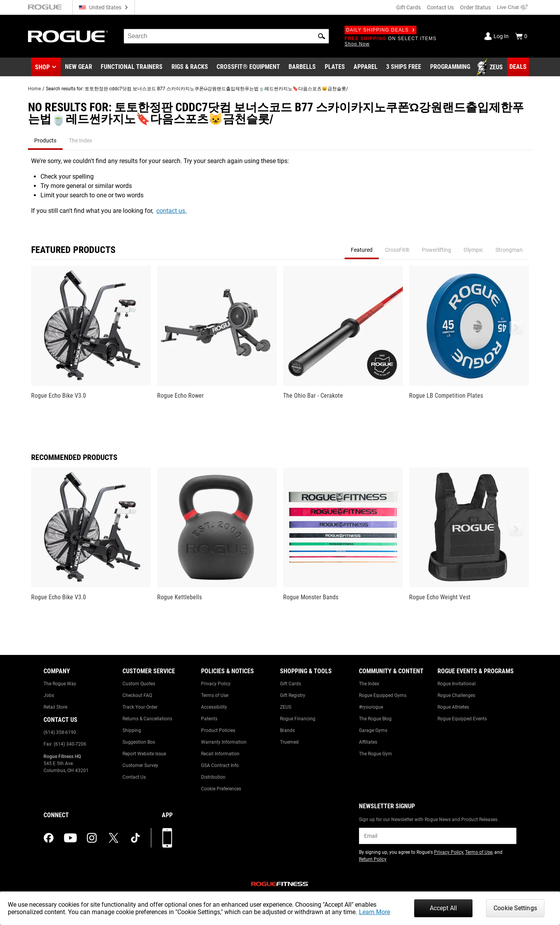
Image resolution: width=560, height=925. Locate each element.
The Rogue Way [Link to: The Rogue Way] (60, 684)
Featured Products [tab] (73, 250)
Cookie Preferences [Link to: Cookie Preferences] (221, 789)
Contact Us (440, 7)
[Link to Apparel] (366, 67)
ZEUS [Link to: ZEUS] (286, 707)
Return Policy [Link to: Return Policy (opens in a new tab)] (373, 859)
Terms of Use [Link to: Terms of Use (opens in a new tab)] (479, 852)
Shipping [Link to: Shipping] (132, 730)
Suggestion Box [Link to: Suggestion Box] (139, 742)
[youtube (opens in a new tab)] (70, 838)
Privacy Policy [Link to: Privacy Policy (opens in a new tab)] (449, 852)
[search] (226, 36)
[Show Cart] (521, 36)
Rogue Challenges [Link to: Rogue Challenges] (456, 695)
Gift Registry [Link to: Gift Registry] (293, 695)
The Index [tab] (80, 140)
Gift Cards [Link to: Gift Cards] (290, 684)
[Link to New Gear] (79, 67)
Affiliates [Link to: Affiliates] (368, 742)
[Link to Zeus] (491, 67)
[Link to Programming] (450, 67)
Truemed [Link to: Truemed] (289, 742)
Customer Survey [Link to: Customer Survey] (140, 765)
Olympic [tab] (473, 250)
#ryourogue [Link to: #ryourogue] (371, 707)
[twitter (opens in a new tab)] (114, 838)
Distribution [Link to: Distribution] (213, 777)
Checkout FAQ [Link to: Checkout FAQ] (137, 695)
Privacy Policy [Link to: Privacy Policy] (216, 684)
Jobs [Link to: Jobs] (49, 695)
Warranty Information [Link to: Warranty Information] (224, 742)
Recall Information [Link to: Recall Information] (220, 754)
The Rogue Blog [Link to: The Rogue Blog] (375, 719)
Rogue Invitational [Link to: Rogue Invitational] (457, 684)
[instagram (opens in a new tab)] (92, 838)
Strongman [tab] (509, 250)
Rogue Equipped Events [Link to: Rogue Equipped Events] (462, 719)
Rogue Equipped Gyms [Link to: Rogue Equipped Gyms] (383, 695)
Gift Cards (409, 7)
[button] (322, 36)
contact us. (171, 211)
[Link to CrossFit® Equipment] (248, 67)
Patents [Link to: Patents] (209, 719)
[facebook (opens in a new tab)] (49, 838)
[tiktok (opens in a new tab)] (135, 838)
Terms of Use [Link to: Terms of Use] (215, 695)
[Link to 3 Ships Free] (404, 67)
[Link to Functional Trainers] (132, 67)
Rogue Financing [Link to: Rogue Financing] (298, 719)
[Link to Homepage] (68, 36)
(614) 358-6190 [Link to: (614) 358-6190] (60, 732)
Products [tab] (45, 140)
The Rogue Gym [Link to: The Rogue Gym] (375, 754)
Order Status (475, 7)
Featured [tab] (362, 250)
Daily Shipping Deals (381, 30)
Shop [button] (42, 67)
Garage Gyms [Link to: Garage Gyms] (373, 730)
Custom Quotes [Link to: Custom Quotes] (139, 684)
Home (34, 89)
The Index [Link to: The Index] (369, 684)
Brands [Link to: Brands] (287, 730)
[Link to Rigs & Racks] (190, 67)
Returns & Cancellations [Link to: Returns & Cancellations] (147, 719)
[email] (438, 836)
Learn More (374, 912)
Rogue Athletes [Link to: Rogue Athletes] (453, 707)
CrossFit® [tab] (397, 250)
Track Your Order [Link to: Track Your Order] (140, 707)
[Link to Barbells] (302, 67)
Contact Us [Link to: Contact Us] (134, 777)
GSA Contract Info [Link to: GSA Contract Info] (220, 765)
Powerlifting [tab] (437, 250)
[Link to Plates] (335, 67)
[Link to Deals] (518, 67)
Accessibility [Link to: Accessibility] (214, 707)
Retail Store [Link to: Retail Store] (55, 707)
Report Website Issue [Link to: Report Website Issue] (144, 754)
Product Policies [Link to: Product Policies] (218, 730)
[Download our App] (167, 838)
